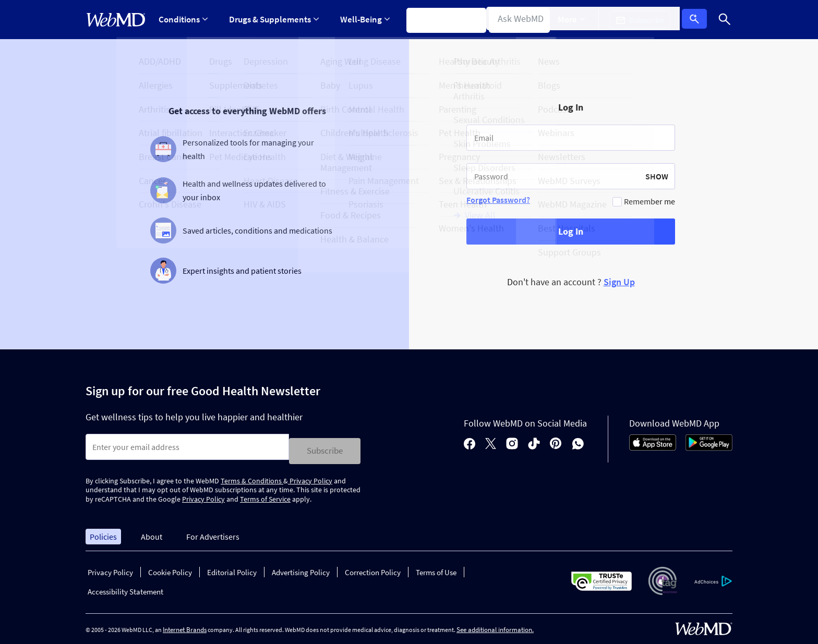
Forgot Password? (498, 200)
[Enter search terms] (187, 447)
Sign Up (619, 282)
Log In (697, 20)
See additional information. (495, 626)
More (580, 19)
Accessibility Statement (125, 588)
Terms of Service (265, 495)
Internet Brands (185, 626)
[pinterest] (556, 442)
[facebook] (470, 442)
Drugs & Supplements (272, 19)
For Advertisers (213, 532)
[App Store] (653, 446)
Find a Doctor (521, 19)
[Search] (725, 20)
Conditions (183, 19)
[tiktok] (534, 442)
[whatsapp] (578, 442)
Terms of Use (436, 569)
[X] (491, 442)
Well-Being (362, 19)
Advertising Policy (301, 569)
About (152, 532)
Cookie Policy (170, 569)
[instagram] (512, 442)
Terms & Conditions (252, 477)
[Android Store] (709, 446)
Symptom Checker (441, 19)
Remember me (649, 201)
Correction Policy (373, 569)
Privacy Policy (310, 477)
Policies (103, 532)
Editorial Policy (232, 569)
